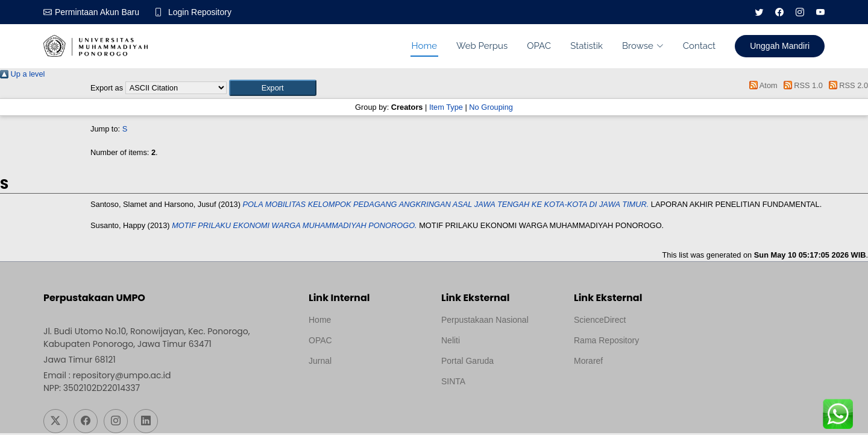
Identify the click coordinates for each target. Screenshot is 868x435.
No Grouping (491, 107)
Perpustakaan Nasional (485, 320)
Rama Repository (606, 340)
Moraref (588, 361)
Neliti (451, 340)
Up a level (22, 74)
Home (424, 46)
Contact (699, 46)
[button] (273, 88)
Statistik (587, 46)
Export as (107, 88)
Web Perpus (482, 46)
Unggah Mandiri (780, 46)
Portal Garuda (467, 361)
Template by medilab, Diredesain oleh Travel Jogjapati (351, 390)
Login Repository (200, 12)
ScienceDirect (600, 320)
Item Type (446, 107)
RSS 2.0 (846, 85)
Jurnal (320, 361)
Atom (762, 85)
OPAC (539, 46)
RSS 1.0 (801, 85)
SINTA (453, 381)
